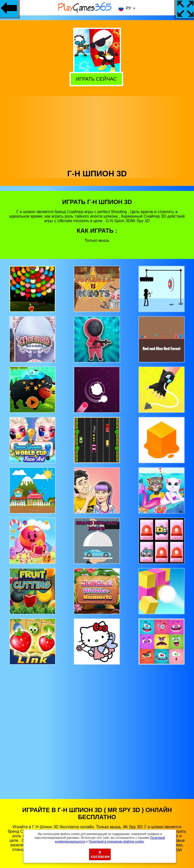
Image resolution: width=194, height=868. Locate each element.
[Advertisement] (97, 131)
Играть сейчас (98, 79)
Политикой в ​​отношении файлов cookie (116, 842)
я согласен (101, 854)
